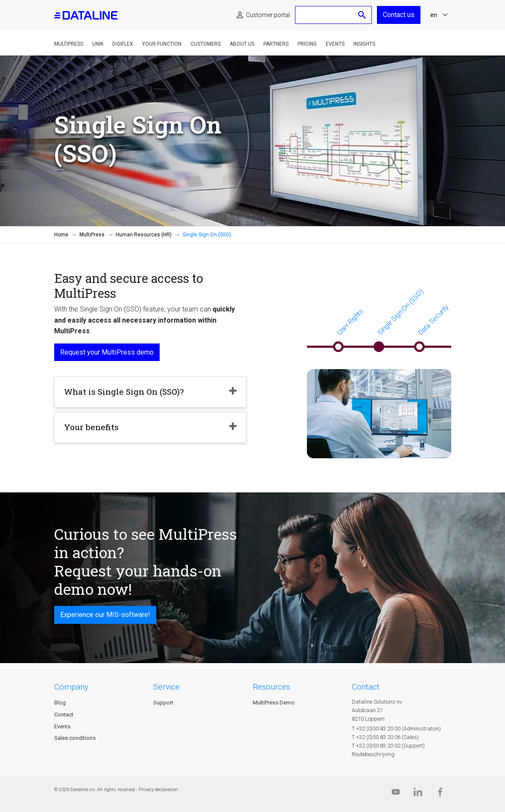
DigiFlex (123, 44)
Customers (206, 44)
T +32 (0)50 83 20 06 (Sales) (385, 737)
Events (335, 44)
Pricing (307, 44)
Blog (60, 703)
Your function (162, 44)
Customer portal (268, 15)
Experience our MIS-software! (105, 615)
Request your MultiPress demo (107, 352)
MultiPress (69, 44)
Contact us (399, 15)
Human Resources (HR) (144, 235)
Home (61, 235)
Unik (98, 44)
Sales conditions (75, 738)
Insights (364, 44)
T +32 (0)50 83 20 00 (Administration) (396, 729)
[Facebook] (440, 794)
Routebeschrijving (373, 754)
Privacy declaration (158, 790)
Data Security (433, 320)
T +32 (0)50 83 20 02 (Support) (388, 746)
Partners (276, 44)
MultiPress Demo (274, 703)
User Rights (350, 322)
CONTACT (366, 687)
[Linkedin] (418, 794)
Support (163, 703)
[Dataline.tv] (396, 794)
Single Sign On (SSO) (400, 312)
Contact (64, 715)
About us (242, 44)
